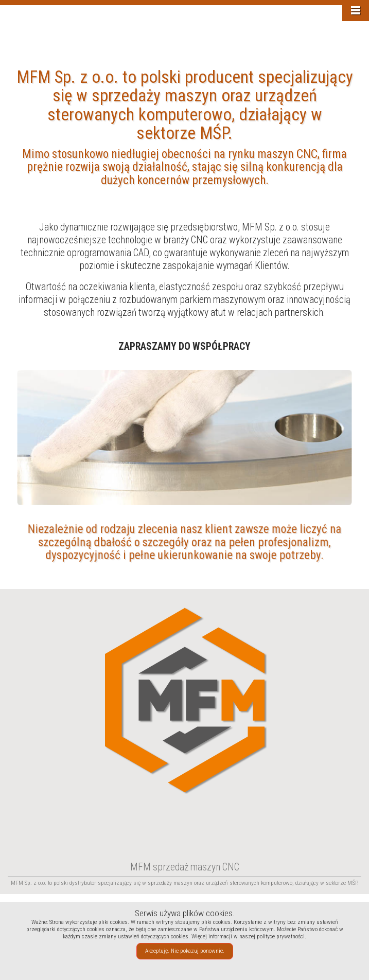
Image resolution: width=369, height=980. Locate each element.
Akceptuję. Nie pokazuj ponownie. (185, 951)
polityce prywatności (281, 936)
